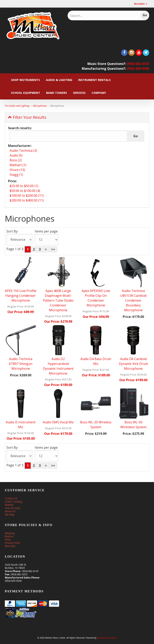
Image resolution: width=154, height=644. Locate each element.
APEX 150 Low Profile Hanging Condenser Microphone (21, 296)
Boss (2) (16, 160)
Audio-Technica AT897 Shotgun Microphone (21, 364)
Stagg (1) (16, 175)
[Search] (96, 16)
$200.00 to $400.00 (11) (27, 200)
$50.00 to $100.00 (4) (25, 191)
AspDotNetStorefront (107, 638)
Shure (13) (17, 170)
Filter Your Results (27, 117)
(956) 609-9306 (138, 69)
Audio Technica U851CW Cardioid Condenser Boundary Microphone (133, 300)
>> (53, 249)
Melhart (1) (18, 165)
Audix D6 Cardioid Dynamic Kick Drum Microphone (133, 364)
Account (141, 4)
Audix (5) (16, 155)
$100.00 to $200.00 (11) (27, 196)
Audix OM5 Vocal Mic (58, 422)
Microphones (40, 106)
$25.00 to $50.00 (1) (24, 186)
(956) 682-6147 (138, 64)
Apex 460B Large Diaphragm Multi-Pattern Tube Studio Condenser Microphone (58, 300)
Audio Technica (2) (23, 151)
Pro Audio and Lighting (17, 106)
